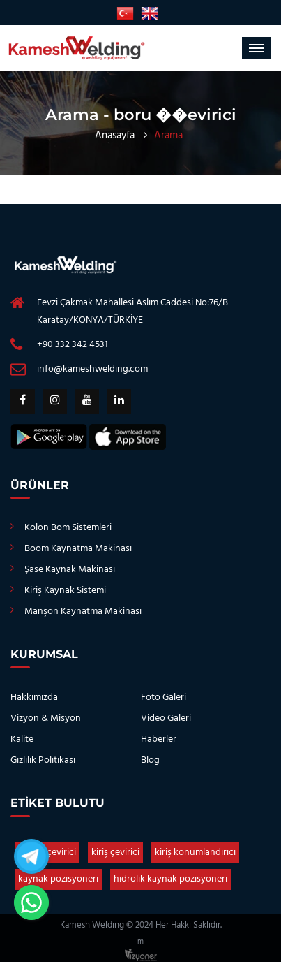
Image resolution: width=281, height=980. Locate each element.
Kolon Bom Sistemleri (68, 528)
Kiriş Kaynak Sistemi (65, 591)
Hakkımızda (34, 697)
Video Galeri (166, 718)
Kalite (22, 739)
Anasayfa (115, 136)
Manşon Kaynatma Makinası (83, 612)
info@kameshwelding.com (92, 369)
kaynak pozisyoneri (58, 879)
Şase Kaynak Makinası (70, 570)
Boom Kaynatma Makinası (78, 549)
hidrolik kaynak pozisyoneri (170, 879)
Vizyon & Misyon (46, 718)
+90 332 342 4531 (73, 345)
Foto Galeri (164, 697)
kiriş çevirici (115, 853)
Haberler (159, 739)
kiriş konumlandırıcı (195, 853)
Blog (150, 760)
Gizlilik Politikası (43, 760)
